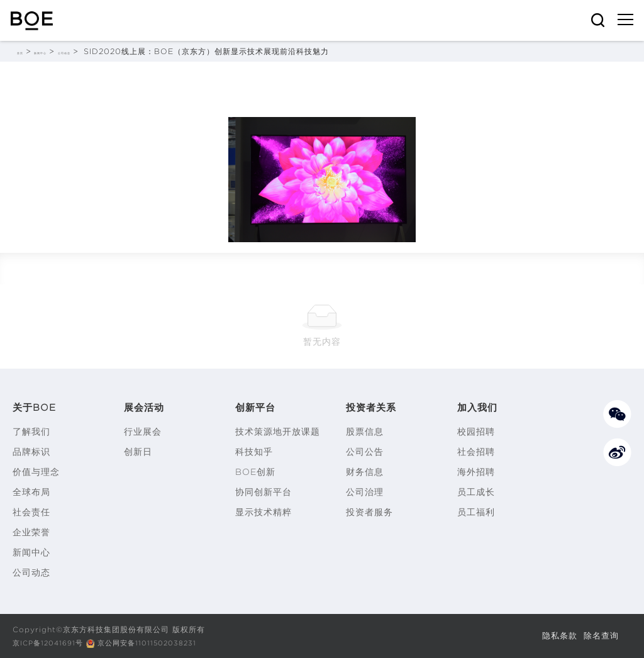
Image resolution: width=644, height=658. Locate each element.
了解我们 (31, 432)
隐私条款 (556, 635)
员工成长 (476, 492)
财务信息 (365, 472)
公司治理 (365, 492)
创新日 (138, 452)
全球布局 (31, 492)
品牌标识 (31, 452)
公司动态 (104, 51)
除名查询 (600, 635)
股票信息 (365, 432)
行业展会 (143, 432)
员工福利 (476, 512)
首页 (25, 51)
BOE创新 (255, 472)
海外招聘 (476, 472)
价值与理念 (36, 472)
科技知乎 (254, 452)
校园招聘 (476, 432)
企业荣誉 (31, 532)
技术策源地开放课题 (278, 432)
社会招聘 (476, 452)
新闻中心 (60, 51)
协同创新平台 (264, 492)
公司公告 (365, 452)
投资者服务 (369, 512)
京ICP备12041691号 (51, 643)
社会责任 (31, 512)
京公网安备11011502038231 (157, 643)
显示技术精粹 (264, 512)
